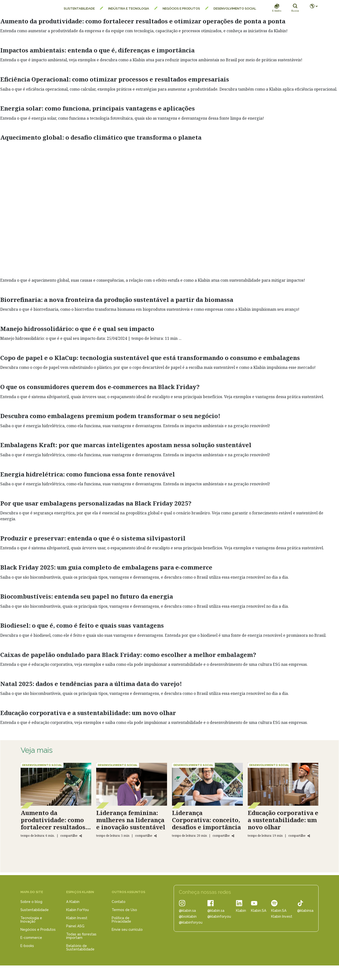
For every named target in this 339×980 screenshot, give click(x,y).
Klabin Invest (77, 918)
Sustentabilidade (35, 910)
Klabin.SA (259, 911)
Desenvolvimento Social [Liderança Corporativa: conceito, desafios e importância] (193, 765)
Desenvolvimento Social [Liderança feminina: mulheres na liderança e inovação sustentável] (118, 765)
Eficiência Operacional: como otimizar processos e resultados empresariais (115, 79)
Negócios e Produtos (38, 930)
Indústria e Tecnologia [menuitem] (129, 8)
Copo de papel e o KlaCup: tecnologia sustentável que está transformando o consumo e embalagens (150, 358)
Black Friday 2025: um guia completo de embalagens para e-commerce (106, 567)
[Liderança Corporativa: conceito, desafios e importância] (207, 784)
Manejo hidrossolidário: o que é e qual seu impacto (77, 329)
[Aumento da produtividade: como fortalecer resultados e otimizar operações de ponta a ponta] (56, 784)
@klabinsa (305, 911)
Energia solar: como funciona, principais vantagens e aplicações (98, 108)
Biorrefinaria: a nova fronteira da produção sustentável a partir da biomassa (117, 300)
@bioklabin (188, 916)
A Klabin (73, 902)
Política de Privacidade (121, 920)
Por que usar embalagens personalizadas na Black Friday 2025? (96, 503)
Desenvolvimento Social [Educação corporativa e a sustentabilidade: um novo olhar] (269, 765)
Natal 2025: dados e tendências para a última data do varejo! (91, 684)
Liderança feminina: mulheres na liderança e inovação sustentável (131, 820)
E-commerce (31, 938)
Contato (119, 902)
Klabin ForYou (77, 910)
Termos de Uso (124, 910)
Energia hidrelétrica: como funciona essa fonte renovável (88, 474)
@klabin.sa (187, 911)
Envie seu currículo (127, 930)
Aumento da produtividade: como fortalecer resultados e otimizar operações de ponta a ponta (143, 21)
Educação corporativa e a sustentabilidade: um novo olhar (88, 713)
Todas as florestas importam (81, 936)
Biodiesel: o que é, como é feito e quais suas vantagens (82, 625)
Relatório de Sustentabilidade (80, 947)
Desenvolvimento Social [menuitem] (235, 8)
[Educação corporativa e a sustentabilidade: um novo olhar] (283, 784)
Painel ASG (75, 926)
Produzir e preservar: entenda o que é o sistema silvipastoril (93, 538)
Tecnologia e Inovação (31, 920)
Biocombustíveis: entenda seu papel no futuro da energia (87, 596)
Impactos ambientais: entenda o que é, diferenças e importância (97, 50)
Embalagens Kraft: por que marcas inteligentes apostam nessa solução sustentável (126, 445)
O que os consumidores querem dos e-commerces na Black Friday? (100, 387)
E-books (27, 946)
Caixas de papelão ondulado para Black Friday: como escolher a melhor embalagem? (128, 655)
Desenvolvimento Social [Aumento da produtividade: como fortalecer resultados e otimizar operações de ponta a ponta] (42, 765)
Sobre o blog (31, 902)
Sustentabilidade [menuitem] (79, 8)
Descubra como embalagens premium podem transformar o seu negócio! (110, 416)
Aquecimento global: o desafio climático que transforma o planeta (101, 137)
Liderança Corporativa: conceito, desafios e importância (206, 820)
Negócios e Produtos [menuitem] (181, 8)
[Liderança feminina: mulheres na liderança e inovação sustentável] (132, 784)
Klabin (241, 911)
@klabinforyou (191, 922)
